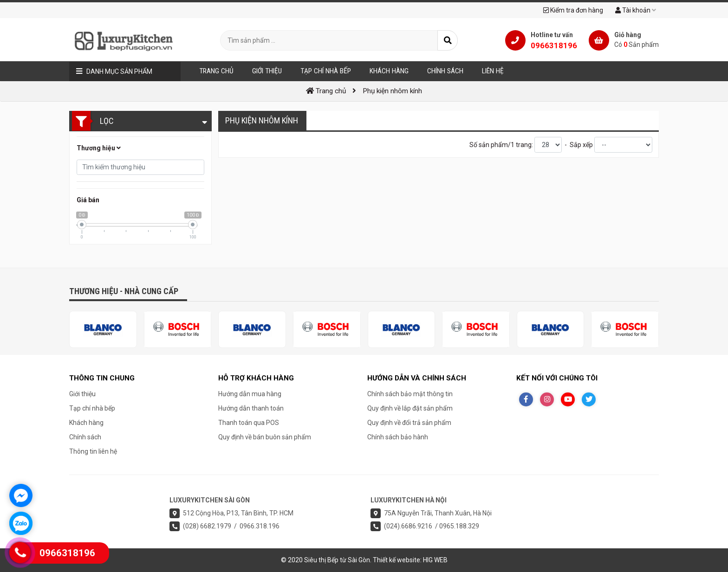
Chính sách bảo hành (398, 437)
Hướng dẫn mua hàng (250, 394)
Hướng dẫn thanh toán (251, 408)
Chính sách (85, 437)
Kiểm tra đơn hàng (573, 10)
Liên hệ (493, 71)
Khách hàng (86, 423)
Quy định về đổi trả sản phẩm (409, 423)
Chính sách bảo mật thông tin (410, 394)
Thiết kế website (396, 560)
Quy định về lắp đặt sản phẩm (410, 408)
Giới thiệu (82, 394)
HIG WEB (435, 560)
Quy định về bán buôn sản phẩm (265, 437)
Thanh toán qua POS (249, 423)
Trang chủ (216, 71)
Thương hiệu (99, 148)
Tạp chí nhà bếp (92, 408)
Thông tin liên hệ (93, 451)
